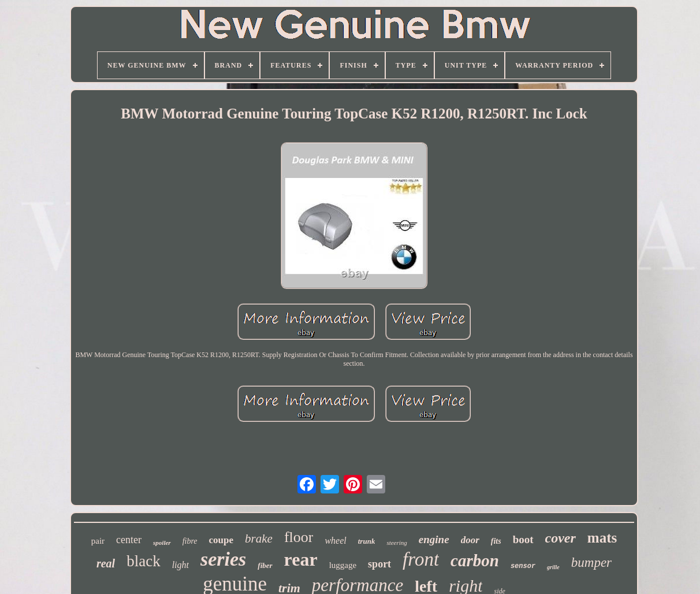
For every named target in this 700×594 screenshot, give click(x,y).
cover (561, 538)
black (143, 561)
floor (299, 537)
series (223, 559)
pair (98, 541)
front (421, 559)
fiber (265, 565)
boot (523, 539)
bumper (591, 563)
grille (553, 567)
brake (259, 539)
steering (396, 543)
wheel (335, 541)
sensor (523, 566)
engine (434, 539)
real (106, 563)
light (180, 565)
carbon (475, 560)
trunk (367, 541)
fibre (190, 541)
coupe (221, 540)
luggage (343, 565)
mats (602, 538)
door (470, 540)
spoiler (162, 543)
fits (496, 541)
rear (301, 559)
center (129, 540)
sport (379, 564)
